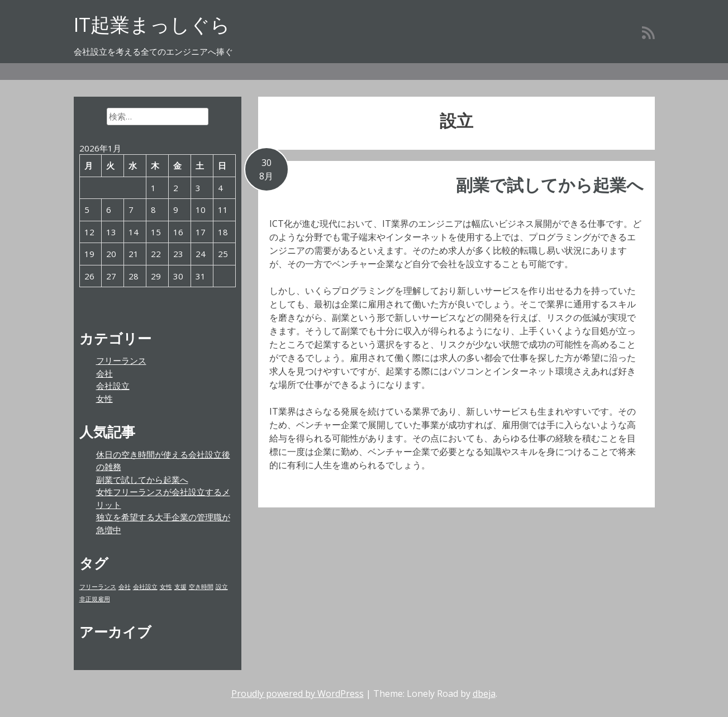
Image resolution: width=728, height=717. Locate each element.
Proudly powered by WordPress (298, 694)
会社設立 (113, 386)
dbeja (484, 694)
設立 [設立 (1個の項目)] (222, 587)
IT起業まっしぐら (152, 24)
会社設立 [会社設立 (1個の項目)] (145, 587)
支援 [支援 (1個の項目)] (180, 587)
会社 (104, 373)
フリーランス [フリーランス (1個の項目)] (98, 587)
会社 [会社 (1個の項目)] (125, 587)
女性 (104, 398)
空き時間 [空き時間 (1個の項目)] (201, 587)
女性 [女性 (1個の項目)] (166, 587)
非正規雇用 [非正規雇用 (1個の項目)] (95, 599)
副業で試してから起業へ (550, 185)
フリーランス (121, 360)
